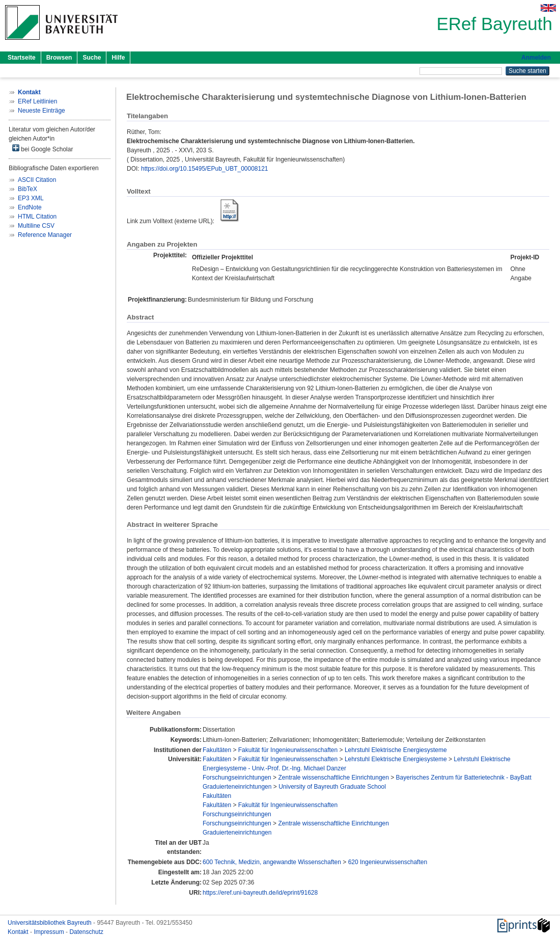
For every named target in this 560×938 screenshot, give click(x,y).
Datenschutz (86, 932)
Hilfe (118, 58)
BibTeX (27, 189)
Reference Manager (45, 235)
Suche (92, 58)
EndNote (30, 207)
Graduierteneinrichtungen (237, 787)
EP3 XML (31, 198)
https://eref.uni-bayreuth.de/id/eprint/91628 (260, 893)
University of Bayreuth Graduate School (332, 787)
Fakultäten (217, 750)
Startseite (22, 58)
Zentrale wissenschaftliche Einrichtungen (333, 778)
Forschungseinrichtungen (237, 778)
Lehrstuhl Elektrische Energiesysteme (396, 750)
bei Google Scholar (43, 149)
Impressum (50, 932)
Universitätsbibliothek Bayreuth (50, 923)
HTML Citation (37, 217)
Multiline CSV (36, 226)
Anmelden (536, 58)
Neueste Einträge (41, 111)
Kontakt (19, 932)
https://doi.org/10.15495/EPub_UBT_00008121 (205, 169)
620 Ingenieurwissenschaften (388, 862)
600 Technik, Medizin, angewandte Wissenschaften (272, 862)
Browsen (59, 58)
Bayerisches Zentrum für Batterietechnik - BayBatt (464, 778)
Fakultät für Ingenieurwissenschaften (288, 750)
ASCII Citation (37, 180)
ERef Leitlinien (37, 101)
